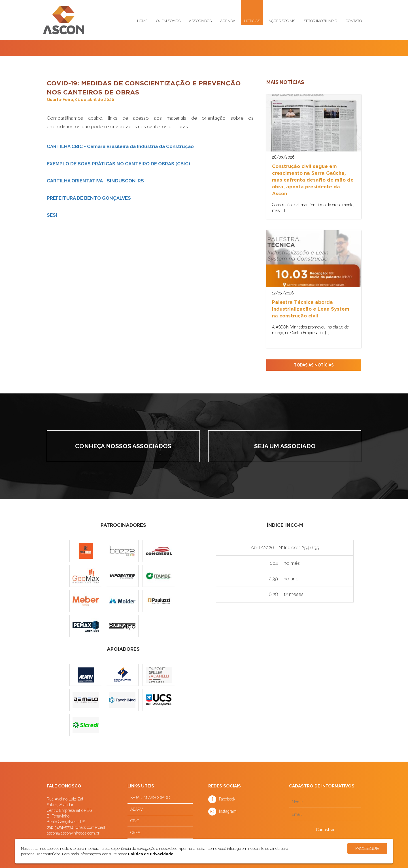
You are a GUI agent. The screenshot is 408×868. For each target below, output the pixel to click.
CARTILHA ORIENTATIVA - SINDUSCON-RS (95, 181)
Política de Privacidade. (151, 854)
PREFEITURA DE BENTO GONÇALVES (89, 198)
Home (142, 21)
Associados (200, 21)
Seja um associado (285, 446)
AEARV (137, 809)
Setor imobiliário (320, 21)
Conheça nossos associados (123, 446)
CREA (135, 833)
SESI (52, 215)
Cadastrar (325, 830)
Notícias (252, 21)
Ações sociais (282, 21)
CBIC (135, 821)
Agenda (228, 21)
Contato (354, 21)
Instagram (228, 811)
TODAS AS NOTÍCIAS (314, 365)
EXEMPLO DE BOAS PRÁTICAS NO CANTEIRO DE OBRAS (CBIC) (118, 164)
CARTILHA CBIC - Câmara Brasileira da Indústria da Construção (120, 146)
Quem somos (168, 21)
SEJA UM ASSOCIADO (150, 798)
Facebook (227, 799)
